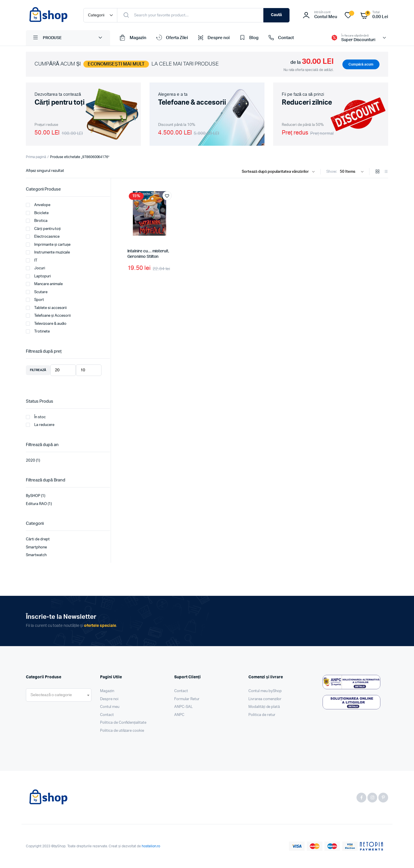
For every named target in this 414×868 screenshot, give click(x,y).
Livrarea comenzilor (265, 699)
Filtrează (38, 370)
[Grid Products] (377, 172)
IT (32, 260)
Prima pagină (36, 157)
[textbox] (51, 695)
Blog (248, 38)
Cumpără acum (361, 64)
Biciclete (37, 213)
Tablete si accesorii (46, 308)
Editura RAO (36, 504)
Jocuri (36, 268)
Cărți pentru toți (43, 229)
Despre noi (213, 38)
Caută (276, 15)
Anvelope (38, 205)
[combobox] (59, 695)
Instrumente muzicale (48, 252)
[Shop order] (280, 172)
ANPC (179, 715)
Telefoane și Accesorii (48, 316)
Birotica (37, 221)
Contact (280, 38)
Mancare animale (44, 284)
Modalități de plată (264, 707)
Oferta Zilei (172, 38)
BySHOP (33, 496)
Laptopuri (38, 276)
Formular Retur (187, 699)
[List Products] (386, 172)
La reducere (40, 425)
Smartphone (36, 547)
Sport (35, 300)
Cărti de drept (38, 539)
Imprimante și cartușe (48, 245)
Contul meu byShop (265, 691)
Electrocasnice (43, 237)
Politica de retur (262, 715)
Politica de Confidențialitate (123, 723)
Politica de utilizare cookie (122, 731)
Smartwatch (36, 555)
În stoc (36, 417)
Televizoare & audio (46, 324)
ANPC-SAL (183, 707)
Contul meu (110, 707)
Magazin (133, 38)
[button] (167, 196)
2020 (30, 461)
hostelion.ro (151, 846)
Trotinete (38, 331)
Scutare (37, 292)
